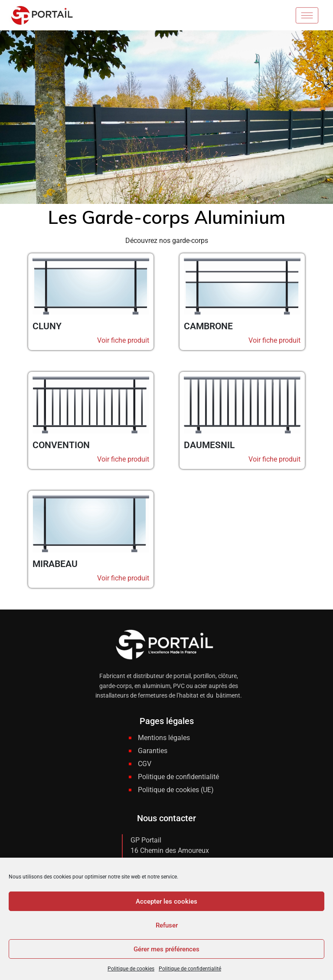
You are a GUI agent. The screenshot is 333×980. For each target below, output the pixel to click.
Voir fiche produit (123, 340)
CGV (145, 764)
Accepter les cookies (166, 901)
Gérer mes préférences (166, 949)
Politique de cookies (131, 969)
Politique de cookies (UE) (176, 790)
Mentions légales (164, 738)
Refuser (167, 925)
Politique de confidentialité (190, 969)
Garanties (153, 751)
